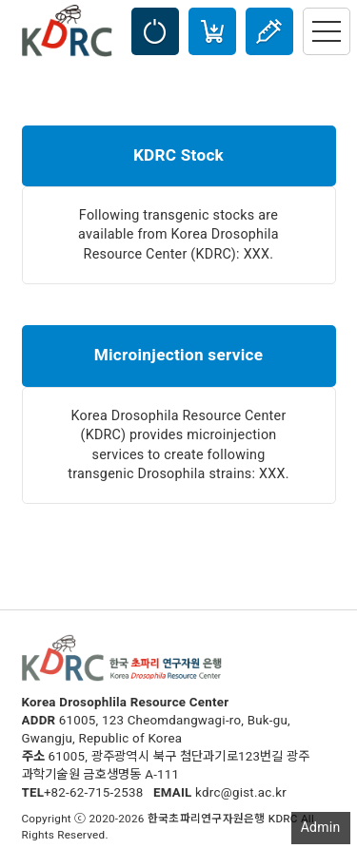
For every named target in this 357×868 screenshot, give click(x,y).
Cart (212, 31)
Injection (269, 31)
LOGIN (155, 31)
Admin (321, 828)
